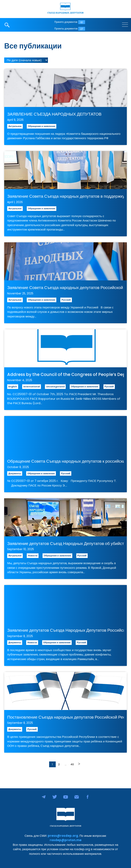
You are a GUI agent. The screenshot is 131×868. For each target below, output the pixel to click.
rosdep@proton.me (66, 840)
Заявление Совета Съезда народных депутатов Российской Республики (65, 287)
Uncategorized (55, 387)
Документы (15, 473)
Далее (79, 764)
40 (72, 764)
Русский (66, 300)
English (13, 387)
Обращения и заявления (42, 126)
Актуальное (15, 126)
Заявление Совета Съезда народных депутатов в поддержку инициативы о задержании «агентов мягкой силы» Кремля (65, 196)
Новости (33, 556)
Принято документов (66, 22)
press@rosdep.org (63, 836)
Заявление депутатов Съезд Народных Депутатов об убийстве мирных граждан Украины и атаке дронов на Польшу (65, 543)
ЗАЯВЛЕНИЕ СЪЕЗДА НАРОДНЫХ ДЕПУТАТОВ (54, 114)
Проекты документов (66, 29)
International (32, 387)
